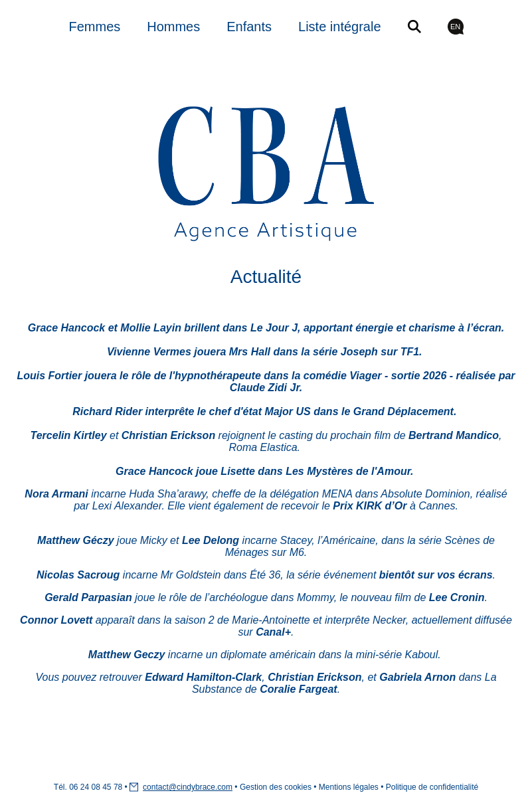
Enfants (249, 27)
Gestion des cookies (276, 787)
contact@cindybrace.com (188, 787)
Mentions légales (349, 787)
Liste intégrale (340, 27)
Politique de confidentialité (432, 787)
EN (455, 27)
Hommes (173, 27)
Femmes (94, 27)
